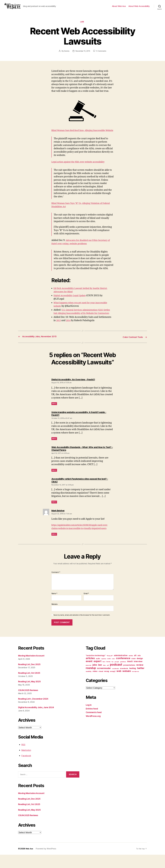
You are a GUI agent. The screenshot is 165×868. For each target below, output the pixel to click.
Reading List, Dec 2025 (30, 678)
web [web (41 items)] (119, 684)
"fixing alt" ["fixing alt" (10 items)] (110, 669)
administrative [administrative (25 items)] (121, 669)
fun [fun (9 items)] (112, 675)
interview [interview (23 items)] (138, 675)
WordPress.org (94, 729)
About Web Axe (119, 8)
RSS (24, 758)
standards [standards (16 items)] (124, 682)
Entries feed (92, 722)
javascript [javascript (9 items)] (89, 679)
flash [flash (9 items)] (104, 675)
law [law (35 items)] (100, 678)
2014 (69, 331)
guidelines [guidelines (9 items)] (123, 675)
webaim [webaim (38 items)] (127, 684)
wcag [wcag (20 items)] (107, 685)
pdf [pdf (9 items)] (108, 679)
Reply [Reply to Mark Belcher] (54, 547)
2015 (59, 331)
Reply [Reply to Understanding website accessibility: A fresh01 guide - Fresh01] (54, 449)
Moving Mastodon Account (33, 669)
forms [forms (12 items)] (108, 675)
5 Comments (102, 55)
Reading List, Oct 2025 (30, 686)
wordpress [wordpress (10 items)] (135, 685)
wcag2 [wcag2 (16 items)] (113, 685)
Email (86, 607)
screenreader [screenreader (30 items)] (104, 682)
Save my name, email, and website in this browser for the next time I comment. (82, 628)
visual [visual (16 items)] (101, 685)
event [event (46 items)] (89, 675)
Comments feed (94, 726)
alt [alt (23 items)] (135, 669)
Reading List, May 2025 (31, 695)
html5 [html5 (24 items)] (130, 675)
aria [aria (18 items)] (139, 669)
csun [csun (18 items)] (133, 672)
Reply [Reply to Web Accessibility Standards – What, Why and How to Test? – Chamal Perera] (54, 480)
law (83, 25)
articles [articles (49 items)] (90, 672)
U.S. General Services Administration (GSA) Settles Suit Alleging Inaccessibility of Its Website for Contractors (81, 320)
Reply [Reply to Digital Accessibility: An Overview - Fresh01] (54, 414)
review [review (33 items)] (140, 678)
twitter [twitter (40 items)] (141, 682)
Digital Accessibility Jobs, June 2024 (38, 721)
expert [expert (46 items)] (97, 675)
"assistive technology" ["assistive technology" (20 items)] (96, 669)
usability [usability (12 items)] (89, 685)
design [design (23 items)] (140, 672)
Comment (56, 586)
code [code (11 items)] (109, 672)
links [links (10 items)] (104, 679)
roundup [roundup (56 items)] (91, 681)
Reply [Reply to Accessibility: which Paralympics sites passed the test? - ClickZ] (54, 512)
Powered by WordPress (47, 862)
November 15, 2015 (83, 55)
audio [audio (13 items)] (98, 672)
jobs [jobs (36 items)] (95, 678)
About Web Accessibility (139, 8)
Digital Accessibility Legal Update (71, 302)
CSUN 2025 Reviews (29, 703)
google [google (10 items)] (117, 675)
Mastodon (27, 763)
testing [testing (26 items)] (133, 682)
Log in (89, 718)
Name (54, 607)
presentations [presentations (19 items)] (129, 678)
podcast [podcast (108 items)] (116, 678)
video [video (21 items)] (95, 685)
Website (54, 617)
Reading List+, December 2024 (35, 712)
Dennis (66, 55)
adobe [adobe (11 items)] (131, 669)
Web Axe (30, 862)
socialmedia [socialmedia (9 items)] (115, 682)
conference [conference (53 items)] (123, 672)
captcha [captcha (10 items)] (104, 672)
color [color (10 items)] (113, 672)
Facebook (27, 769)
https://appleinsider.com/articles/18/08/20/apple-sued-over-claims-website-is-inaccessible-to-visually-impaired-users (82, 538)
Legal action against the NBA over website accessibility (81, 169)
